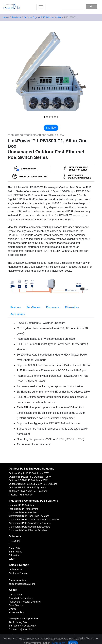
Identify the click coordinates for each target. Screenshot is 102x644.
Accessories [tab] (17, 314)
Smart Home (16, 552)
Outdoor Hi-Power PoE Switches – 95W (30, 477)
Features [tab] (16, 307)
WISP (12, 559)
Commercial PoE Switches (23, 512)
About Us (27, 629)
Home (6, 17)
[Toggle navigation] (41, 7)
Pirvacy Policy (16, 612)
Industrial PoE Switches (21, 505)
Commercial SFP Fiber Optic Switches (29, 516)
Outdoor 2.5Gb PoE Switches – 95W (28, 480)
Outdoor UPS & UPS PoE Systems (27, 487)
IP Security (15, 541)
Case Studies (16, 605)
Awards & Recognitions (21, 598)
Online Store (16, 569)
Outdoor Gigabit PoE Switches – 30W (29, 473)
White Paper (15, 595)
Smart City (14, 548)
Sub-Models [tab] (33, 307)
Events (13, 609)
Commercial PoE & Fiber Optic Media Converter (34, 520)
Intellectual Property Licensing (25, 602)
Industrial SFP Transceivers (23, 509)
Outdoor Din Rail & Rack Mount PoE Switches (33, 484)
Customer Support (19, 573)
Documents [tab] (53, 307)
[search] (72, 7)
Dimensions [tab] (72, 307)
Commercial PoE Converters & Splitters (30, 523)
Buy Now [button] (51, 128)
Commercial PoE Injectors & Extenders (29, 527)
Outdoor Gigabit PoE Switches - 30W (42, 17)
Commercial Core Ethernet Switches (28, 530)
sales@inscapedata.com (22, 584)
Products (16, 17)
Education (14, 555)
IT (10, 545)
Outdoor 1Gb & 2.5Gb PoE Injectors (28, 491)
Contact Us (15, 629)
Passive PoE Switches (21, 495)
